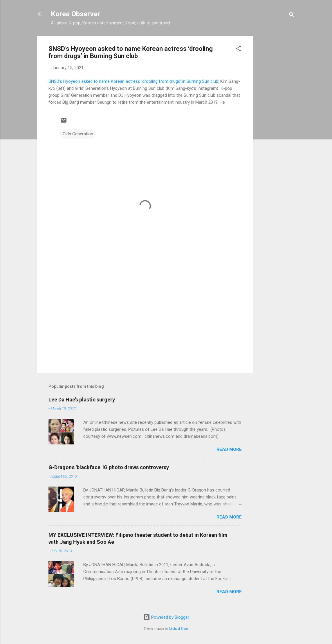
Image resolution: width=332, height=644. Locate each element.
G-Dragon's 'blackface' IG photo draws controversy (109, 467)
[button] (238, 50)
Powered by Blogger (166, 617)
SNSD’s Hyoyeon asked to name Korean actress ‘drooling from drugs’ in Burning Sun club (133, 81)
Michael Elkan (179, 629)
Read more (229, 449)
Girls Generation (78, 134)
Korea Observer (75, 14)
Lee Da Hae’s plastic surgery (82, 400)
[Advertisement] (277, 123)
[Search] (292, 16)
